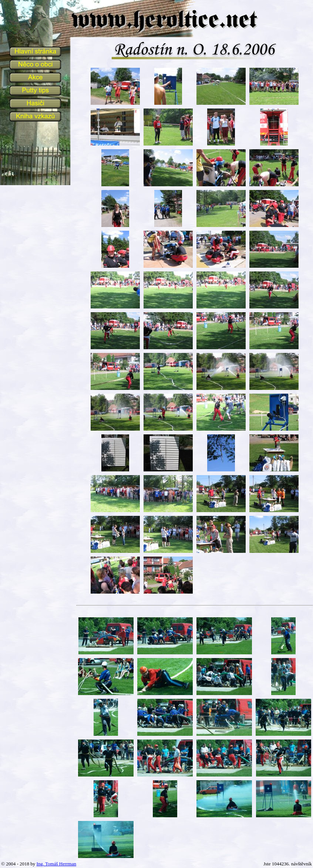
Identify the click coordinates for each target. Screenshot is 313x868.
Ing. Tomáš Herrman (56, 864)
